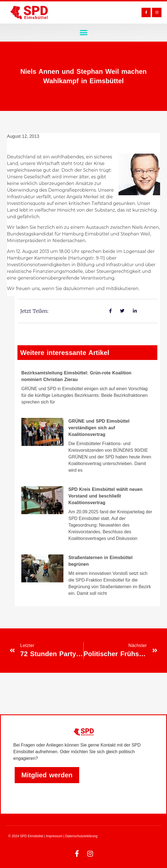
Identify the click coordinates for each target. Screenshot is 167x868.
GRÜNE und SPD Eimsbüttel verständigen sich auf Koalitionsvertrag (99, 428)
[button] (83, 33)
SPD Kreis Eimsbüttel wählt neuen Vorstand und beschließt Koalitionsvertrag (106, 496)
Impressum (54, 836)
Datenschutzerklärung (81, 836)
